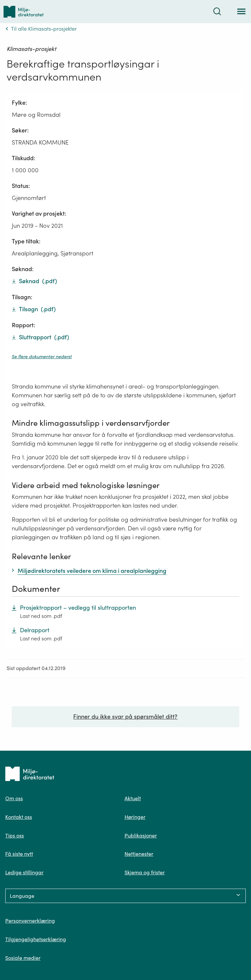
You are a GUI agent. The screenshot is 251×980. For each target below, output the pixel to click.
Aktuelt (133, 798)
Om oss (14, 798)
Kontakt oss (19, 817)
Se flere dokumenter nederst (42, 357)
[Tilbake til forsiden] (24, 12)
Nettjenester (139, 854)
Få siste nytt (19, 854)
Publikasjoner (141, 835)
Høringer (135, 817)
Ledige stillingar (24, 872)
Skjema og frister (145, 872)
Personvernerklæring (30, 921)
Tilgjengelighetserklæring (36, 939)
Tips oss (15, 835)
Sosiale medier (23, 958)
